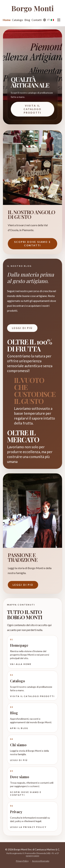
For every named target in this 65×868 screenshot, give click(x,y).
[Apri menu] (59, 20)
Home (7, 20)
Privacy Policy (22, 861)
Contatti (37, 20)
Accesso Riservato (41, 861)
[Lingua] (48, 20)
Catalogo (18, 20)
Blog (27, 20)
